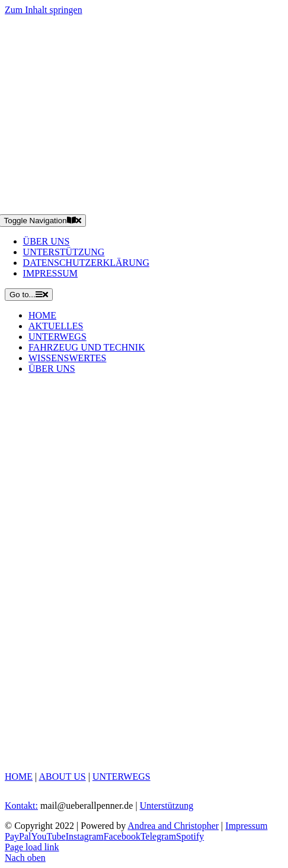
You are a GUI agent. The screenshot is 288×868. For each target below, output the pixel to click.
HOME (19, 777)
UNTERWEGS (121, 777)
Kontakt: (21, 806)
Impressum (246, 826)
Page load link (32, 847)
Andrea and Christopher (173, 826)
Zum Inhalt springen (44, 10)
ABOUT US (62, 777)
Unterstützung (167, 806)
